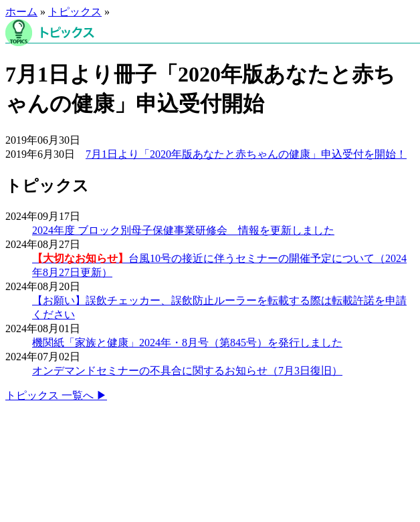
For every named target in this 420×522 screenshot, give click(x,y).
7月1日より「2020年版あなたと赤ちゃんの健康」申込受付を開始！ (246, 154)
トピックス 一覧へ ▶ (56, 395)
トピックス (75, 12)
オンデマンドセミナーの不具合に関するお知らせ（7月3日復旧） (187, 371)
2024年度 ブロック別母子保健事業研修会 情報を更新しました (183, 230)
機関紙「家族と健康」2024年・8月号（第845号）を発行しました (187, 343)
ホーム (21, 12)
